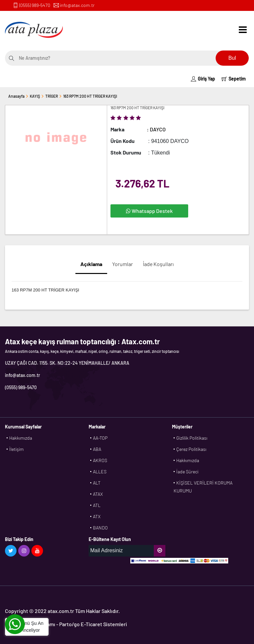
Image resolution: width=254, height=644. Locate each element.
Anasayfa (16, 96)
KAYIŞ (35, 96)
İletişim (17, 449)
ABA (97, 449)
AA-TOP (100, 438)
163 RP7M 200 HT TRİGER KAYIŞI (90, 96)
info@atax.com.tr (77, 5)
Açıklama (91, 264)
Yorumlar (123, 264)
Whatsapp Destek (149, 211)
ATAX (98, 494)
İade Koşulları (158, 264)
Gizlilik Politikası (192, 438)
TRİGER (52, 96)
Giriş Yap (203, 79)
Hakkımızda (21, 438)
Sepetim (234, 79)
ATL (97, 505)
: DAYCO (156, 129)
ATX (97, 516)
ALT (97, 483)
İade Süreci (187, 472)
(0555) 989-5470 (35, 5)
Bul (232, 58)
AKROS (100, 460)
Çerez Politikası (191, 449)
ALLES (100, 472)
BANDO (100, 528)
